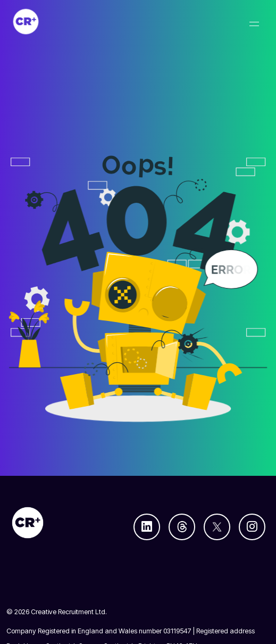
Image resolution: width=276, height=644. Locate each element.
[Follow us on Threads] (182, 527)
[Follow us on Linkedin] (147, 527)
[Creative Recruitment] (82, 22)
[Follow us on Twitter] (217, 527)
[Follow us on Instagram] (252, 527)
